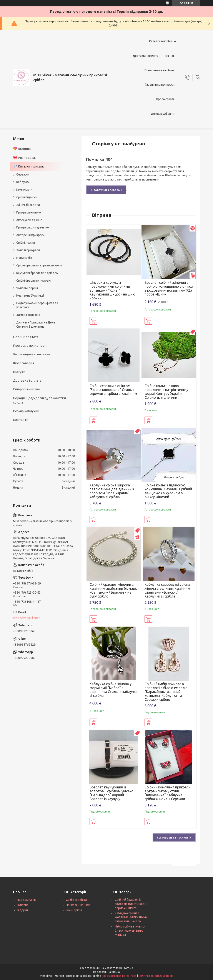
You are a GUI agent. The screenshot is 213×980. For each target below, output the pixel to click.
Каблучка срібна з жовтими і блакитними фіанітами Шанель (131, 917)
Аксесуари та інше (29, 220)
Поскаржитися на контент (120, 976)
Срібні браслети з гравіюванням (39, 265)
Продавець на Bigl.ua (106, 972)
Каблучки (23, 182)
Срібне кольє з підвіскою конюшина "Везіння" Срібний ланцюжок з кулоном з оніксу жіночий (168, 491)
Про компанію (27, 900)
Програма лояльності (30, 346)
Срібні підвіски (27, 197)
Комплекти (24, 190)
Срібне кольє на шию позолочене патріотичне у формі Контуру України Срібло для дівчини (166, 392)
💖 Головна (22, 149)
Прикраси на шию (29, 212)
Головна (23, 905)
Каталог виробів (161, 41)
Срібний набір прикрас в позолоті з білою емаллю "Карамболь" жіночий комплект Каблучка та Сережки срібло (166, 692)
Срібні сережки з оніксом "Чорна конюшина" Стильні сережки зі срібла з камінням (113, 390)
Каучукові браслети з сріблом (37, 273)
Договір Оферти (163, 114)
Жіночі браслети (28, 205)
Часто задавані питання (32, 354)
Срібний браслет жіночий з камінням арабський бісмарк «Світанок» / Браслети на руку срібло (113, 590)
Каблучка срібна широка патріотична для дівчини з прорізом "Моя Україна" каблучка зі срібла (112, 491)
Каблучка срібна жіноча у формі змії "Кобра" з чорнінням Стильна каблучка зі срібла (114, 690)
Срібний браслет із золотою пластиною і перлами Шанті (130, 904)
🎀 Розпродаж (24, 158)
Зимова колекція (28, 315)
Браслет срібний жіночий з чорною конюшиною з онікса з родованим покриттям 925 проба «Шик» (169, 288)
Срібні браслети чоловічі (34, 281)
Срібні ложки (26, 243)
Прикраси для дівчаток (33, 227)
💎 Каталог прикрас (29, 166)
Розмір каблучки (26, 411)
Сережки (23, 174)
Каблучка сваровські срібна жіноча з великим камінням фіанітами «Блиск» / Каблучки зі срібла (167, 590)
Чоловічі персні (27, 288)
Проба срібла (165, 99)
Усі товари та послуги (172, 837)
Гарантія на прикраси (160, 85)
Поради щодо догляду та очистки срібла (39, 400)
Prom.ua (128, 968)
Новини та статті (26, 337)
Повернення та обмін (160, 70)
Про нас (169, 56)
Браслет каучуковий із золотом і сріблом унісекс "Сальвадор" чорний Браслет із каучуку (111, 793)
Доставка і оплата (146, 56)
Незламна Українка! (30, 295)
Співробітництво (27, 389)
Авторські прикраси (30, 235)
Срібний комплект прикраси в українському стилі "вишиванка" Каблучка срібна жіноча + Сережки (167, 793)
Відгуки (19, 372)
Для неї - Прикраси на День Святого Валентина (36, 324)
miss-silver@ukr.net (26, 618)
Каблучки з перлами (108, 190)
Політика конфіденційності (156, 976)
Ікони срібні (24, 258)
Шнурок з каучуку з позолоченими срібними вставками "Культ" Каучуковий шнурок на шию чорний (112, 290)
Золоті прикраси (28, 250)
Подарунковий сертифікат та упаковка (37, 305)
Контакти (21, 420)
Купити (93, 321)
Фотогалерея (24, 363)
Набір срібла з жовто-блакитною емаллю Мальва (130, 931)
